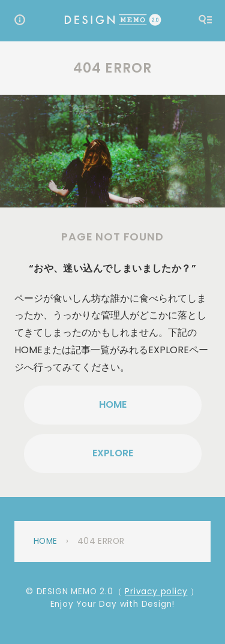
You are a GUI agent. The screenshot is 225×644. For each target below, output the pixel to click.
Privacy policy (156, 592)
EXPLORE (113, 453)
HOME (113, 404)
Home (46, 541)
